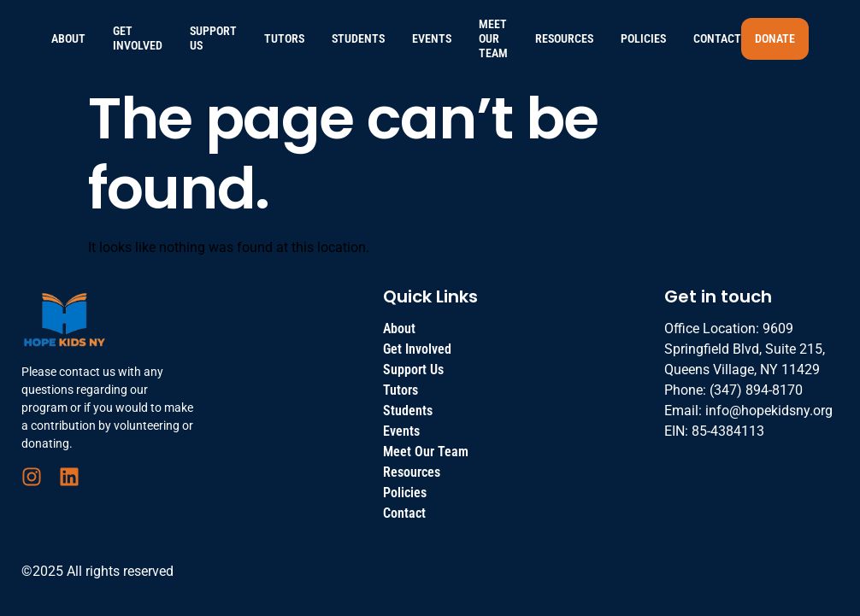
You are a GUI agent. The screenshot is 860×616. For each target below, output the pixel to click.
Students (358, 38)
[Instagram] (32, 477)
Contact (717, 38)
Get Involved (138, 38)
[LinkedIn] (69, 477)
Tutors (284, 38)
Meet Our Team (493, 38)
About (68, 38)
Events (432, 38)
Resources (564, 38)
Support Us (213, 38)
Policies (643, 38)
